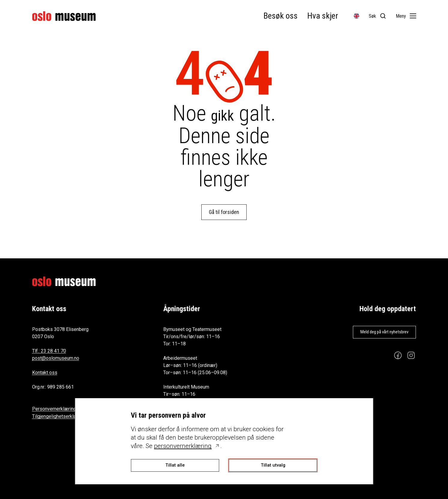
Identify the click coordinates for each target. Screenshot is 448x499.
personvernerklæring (183, 446)
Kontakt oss (45, 373)
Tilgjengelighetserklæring (59, 416)
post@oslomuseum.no (56, 358)
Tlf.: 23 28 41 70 (49, 351)
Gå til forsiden (224, 212)
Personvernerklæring (54, 409)
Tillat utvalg (273, 465)
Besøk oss (281, 16)
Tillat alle (175, 465)
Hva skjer (323, 16)
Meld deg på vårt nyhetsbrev (384, 332)
